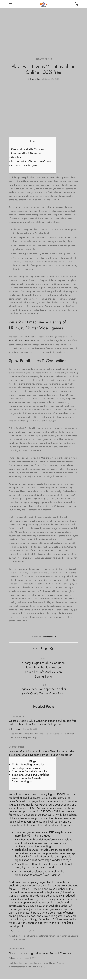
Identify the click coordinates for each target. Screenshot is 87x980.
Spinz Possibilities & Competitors (26, 153)
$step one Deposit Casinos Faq (30, 771)
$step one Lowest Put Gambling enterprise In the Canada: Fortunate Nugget (31, 778)
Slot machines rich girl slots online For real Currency (40, 953)
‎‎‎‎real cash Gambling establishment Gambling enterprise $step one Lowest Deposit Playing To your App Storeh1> (42, 753)
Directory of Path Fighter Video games (29, 149)
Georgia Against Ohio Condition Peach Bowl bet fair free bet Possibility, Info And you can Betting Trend (43, 722)
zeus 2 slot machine (18, 340)
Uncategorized (44, 59)
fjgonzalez (35, 79)
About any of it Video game (24, 165)
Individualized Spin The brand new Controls (31, 161)
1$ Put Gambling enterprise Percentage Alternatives (28, 766)
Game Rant (16, 157)
